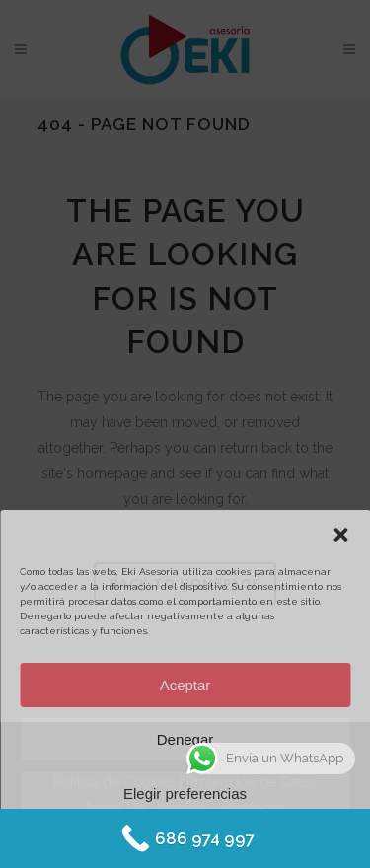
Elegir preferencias (185, 794)
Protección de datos (240, 840)
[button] (340, 535)
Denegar (185, 739)
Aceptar (185, 685)
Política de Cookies (129, 840)
